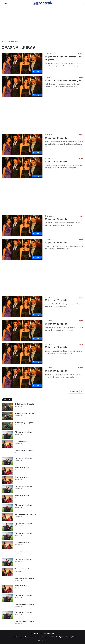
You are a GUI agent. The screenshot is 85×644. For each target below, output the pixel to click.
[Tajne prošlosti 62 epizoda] (7, 489)
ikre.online (55, 637)
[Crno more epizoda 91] (7, 480)
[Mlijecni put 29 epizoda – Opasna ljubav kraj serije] (22, 63)
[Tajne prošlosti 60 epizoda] (7, 527)
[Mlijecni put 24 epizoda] (22, 249)
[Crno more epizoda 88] (7, 572)
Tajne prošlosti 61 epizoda (23, 505)
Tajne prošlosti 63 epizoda (23, 458)
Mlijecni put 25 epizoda (56, 219)
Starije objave (76, 392)
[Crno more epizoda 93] (7, 444)
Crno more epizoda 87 (22, 586)
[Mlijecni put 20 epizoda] (22, 377)
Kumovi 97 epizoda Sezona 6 (24, 451)
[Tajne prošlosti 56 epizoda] (7, 615)
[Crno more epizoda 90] (7, 499)
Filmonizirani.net (47, 637)
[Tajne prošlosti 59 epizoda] (7, 536)
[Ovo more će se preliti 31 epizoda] (7, 517)
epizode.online (37, 637)
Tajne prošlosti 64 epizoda (23, 432)
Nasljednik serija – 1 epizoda (24, 423)
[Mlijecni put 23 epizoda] (22, 307)
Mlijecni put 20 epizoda (56, 371)
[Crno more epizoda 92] (7, 471)
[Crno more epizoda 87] (7, 589)
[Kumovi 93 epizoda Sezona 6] (7, 624)
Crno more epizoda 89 (22, 543)
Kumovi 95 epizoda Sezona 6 (24, 578)
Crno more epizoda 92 (22, 468)
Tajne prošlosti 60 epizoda (23, 524)
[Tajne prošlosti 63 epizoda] (7, 461)
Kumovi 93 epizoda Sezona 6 (24, 622)
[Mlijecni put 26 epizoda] (22, 168)
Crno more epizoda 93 (22, 441)
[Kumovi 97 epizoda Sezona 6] (7, 453)
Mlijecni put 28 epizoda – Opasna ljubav (64, 80)
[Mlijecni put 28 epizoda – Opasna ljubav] (22, 87)
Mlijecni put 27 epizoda (56, 138)
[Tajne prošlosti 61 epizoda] (7, 508)
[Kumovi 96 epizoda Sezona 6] (7, 554)
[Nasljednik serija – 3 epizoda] (7, 407)
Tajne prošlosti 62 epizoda (23, 486)
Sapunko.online (63, 637)
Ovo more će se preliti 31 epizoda (26, 514)
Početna (5, 41)
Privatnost (13, 637)
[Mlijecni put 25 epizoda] (22, 226)
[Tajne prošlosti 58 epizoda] (7, 562)
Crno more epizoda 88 (22, 569)
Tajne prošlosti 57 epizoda (23, 595)
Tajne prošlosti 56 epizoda (23, 612)
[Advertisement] (42, 24)
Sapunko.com (20, 637)
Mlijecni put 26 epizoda (56, 161)
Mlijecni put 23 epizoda (56, 300)
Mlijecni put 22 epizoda (56, 324)
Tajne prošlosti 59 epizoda (23, 533)
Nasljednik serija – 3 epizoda (24, 404)
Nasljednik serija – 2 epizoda (24, 413)
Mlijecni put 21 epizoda (56, 347)
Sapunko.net (29, 637)
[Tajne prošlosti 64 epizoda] (7, 435)
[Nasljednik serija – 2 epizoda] (7, 416)
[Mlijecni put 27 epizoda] (22, 144)
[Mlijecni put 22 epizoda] (22, 330)
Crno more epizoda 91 (22, 477)
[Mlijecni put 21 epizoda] (22, 354)
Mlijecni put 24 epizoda (56, 243)
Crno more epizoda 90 (22, 496)
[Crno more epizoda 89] (7, 545)
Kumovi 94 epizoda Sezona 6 (24, 604)
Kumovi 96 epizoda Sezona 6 (24, 552)
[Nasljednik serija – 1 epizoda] (7, 426)
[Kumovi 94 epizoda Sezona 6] (7, 607)
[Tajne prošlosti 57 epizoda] (7, 598)
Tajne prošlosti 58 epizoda (23, 560)
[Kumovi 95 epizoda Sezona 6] (7, 580)
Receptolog (72, 637)
